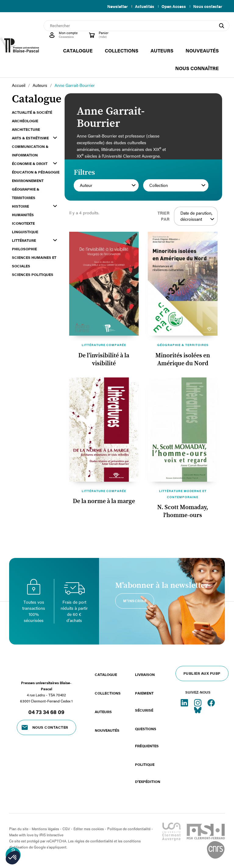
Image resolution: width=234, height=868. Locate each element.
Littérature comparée (104, 345)
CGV (66, 829)
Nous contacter (208, 6)
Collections (108, 693)
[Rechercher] (136, 26)
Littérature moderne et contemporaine (183, 494)
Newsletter (114, 6)
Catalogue (106, 674)
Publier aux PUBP (202, 673)
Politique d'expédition (148, 773)
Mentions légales (45, 829)
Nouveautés (107, 730)
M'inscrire (135, 601)
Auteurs (103, 712)
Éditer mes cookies (89, 829)
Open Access (172, 6)
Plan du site (19, 829)
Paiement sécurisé (144, 702)
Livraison (145, 674)
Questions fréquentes (147, 737)
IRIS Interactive (51, 835)
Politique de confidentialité (129, 829)
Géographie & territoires (183, 345)
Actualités (142, 6)
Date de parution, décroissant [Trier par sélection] (197, 216)
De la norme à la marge (104, 501)
